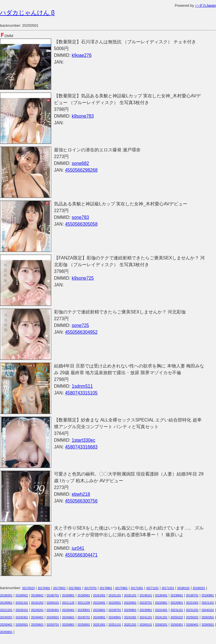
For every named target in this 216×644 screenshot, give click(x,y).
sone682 (80, 163)
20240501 (53, 617)
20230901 (146, 610)
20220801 (161, 603)
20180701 (53, 595)
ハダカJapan (206, 5)
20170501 (59, 588)
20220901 (177, 603)
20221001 (192, 603)
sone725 (80, 325)
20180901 (84, 595)
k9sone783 (83, 116)
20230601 (99, 610)
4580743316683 (81, 447)
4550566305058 (81, 224)
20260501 (208, 625)
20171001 (137, 588)
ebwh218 (81, 494)
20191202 (37, 603)
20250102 (177, 617)
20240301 (22, 617)
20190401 (161, 595)
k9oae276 (82, 55)
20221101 (208, 603)
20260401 (192, 625)
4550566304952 (81, 332)
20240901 (115, 617)
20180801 (68, 595)
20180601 (37, 595)
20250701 (53, 625)
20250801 (68, 625)
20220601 (130, 603)
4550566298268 (81, 170)
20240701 (84, 617)
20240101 (208, 610)
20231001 (161, 610)
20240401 (37, 617)
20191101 (22, 603)
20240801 (99, 617)
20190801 (208, 595)
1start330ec (84, 440)
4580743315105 (81, 393)
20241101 (146, 617)
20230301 (53, 610)
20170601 (75, 588)
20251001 (99, 625)
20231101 (177, 610)
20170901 (121, 588)
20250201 (192, 617)
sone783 (80, 217)
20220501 (115, 603)
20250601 (37, 625)
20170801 (106, 588)
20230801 (130, 610)
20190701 (192, 595)
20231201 (192, 610)
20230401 (68, 610)
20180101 (184, 588)
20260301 (177, 625)
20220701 (146, 603)
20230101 (22, 610)
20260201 (161, 625)
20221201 (6, 610)
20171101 (153, 588)
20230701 (115, 610)
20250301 (208, 617)
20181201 (130, 595)
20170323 (29, 588)
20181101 (115, 595)
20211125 (68, 603)
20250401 (6, 625)
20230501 (84, 610)
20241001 (130, 617)
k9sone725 (83, 278)
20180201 (199, 588)
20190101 (146, 595)
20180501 (22, 595)
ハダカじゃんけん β (27, 13)
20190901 (6, 603)
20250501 (22, 625)
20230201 (37, 610)
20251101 (115, 625)
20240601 (68, 617)
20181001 (99, 595)
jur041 (78, 548)
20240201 (6, 617)
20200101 (53, 603)
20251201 (130, 625)
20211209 (84, 603)
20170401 (44, 588)
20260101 (146, 625)
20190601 (177, 595)
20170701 (90, 588)
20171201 (168, 588)
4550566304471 (81, 555)
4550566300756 (81, 501)
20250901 (84, 625)
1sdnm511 (82, 386)
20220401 (99, 603)
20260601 (6, 632)
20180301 (6, 595)
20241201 (161, 617)
